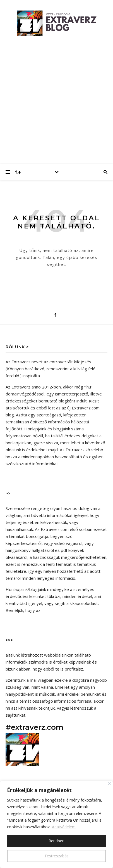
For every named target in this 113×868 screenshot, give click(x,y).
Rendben (56, 841)
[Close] (109, 784)
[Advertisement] (56, 104)
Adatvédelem (64, 827)
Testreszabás (56, 856)
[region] (56, 824)
